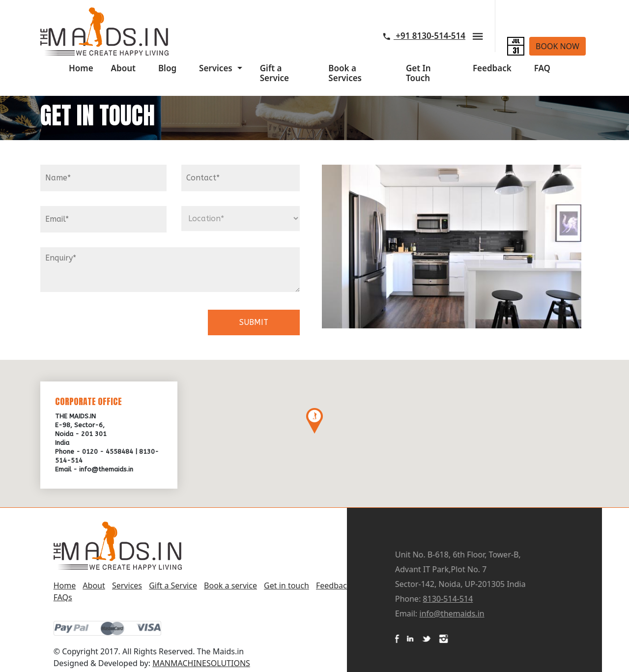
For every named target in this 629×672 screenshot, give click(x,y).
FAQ (542, 68)
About (123, 68)
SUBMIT (254, 322)
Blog (167, 68)
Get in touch (286, 585)
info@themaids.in (505, 614)
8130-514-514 (501, 599)
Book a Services (345, 73)
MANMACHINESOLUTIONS (201, 663)
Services (216, 68)
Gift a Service (274, 73)
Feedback (492, 68)
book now (558, 46)
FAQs (63, 597)
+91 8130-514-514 (424, 36)
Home (81, 68)
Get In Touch (418, 73)
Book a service (230, 585)
